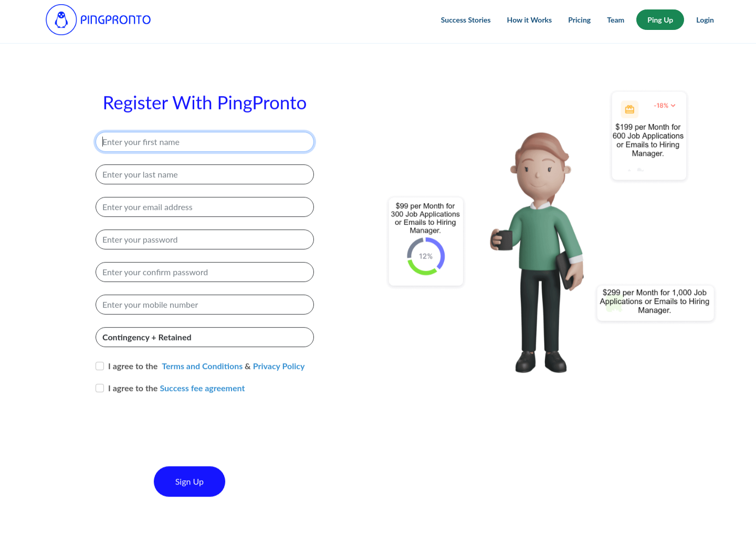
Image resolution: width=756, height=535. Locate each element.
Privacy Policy (279, 374)
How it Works (530, 20)
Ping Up (660, 20)
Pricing (579, 20)
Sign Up (190, 489)
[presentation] (175, 445)
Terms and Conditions (202, 374)
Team (616, 20)
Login (705, 20)
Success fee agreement (202, 396)
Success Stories (466, 20)
